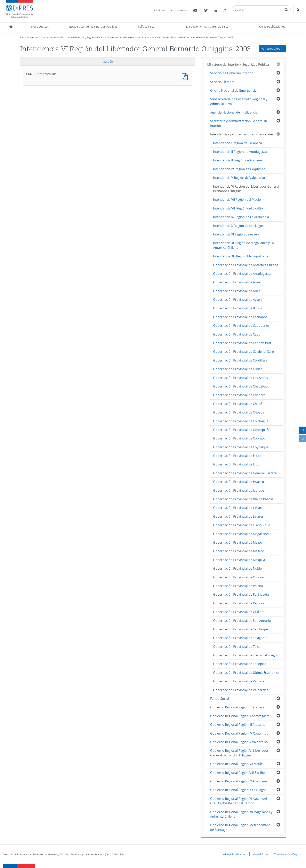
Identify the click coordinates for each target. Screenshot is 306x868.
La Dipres (160, 10)
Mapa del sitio (260, 854)
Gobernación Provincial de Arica (237, 291)
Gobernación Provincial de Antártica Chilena (246, 265)
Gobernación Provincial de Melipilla (239, 560)
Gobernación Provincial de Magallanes (241, 534)
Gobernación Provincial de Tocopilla (240, 664)
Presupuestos (40, 26)
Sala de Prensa (179, 10)
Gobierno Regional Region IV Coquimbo (239, 733)
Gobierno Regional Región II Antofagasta (240, 716)
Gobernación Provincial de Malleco (239, 551)
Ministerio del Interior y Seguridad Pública (84, 37)
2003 (231, 37)
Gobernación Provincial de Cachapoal (241, 317)
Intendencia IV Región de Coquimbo (239, 169)
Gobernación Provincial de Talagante (240, 638)
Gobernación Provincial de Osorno (239, 577)
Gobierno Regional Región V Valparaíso (239, 742)
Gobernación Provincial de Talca (237, 647)
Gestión (108, 61)
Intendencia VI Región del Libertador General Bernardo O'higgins (192, 37)
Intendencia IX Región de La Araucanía (241, 217)
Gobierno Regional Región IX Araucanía (239, 781)
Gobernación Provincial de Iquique (239, 490)
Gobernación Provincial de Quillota (239, 612)
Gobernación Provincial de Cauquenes (241, 326)
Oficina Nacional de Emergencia (233, 90)
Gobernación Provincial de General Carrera (245, 473)
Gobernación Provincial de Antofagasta (242, 274)
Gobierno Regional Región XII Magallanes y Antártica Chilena (241, 814)
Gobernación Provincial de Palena (238, 586)
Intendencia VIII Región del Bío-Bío (238, 208)
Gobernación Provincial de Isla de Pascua (243, 499)
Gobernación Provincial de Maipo (238, 542)
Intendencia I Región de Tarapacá (238, 143)
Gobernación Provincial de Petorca (239, 603)
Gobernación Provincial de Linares (238, 516)
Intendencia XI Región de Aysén (236, 234)
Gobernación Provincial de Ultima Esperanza (246, 673)
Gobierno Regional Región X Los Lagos (238, 790)
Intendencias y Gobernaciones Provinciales (131, 37)
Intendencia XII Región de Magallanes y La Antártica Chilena (243, 245)
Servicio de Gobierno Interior (232, 73)
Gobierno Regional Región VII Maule (236, 764)
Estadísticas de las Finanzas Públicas (93, 26)
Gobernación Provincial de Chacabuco (241, 386)
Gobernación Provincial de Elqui (237, 464)
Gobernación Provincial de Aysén (237, 300)
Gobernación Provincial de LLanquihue (242, 525)
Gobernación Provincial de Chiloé (238, 404)
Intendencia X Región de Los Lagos (238, 226)
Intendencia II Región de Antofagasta (240, 152)
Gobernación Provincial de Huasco (239, 482)
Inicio (23, 37)
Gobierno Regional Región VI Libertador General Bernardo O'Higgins (239, 753)
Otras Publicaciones (272, 26)
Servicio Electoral (223, 82)
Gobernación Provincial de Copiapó (239, 438)
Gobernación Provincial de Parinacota (241, 594)
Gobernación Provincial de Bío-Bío (238, 308)
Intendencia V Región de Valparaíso (239, 178)
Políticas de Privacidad (234, 854)
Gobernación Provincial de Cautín (238, 334)
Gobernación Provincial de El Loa (237, 456)
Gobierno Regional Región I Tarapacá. (238, 707)
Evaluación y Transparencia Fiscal (207, 26)
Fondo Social (220, 699)
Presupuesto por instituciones (43, 37)
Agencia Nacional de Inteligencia (234, 112)
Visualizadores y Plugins (287, 854)
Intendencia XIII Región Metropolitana (241, 256)
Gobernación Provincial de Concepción (242, 430)
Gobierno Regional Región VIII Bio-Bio (238, 773)
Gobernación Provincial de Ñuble (237, 568)
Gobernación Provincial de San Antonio (242, 621)
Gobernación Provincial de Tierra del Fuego (245, 655)
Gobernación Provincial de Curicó (238, 369)
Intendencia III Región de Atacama (238, 160)
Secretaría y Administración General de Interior (239, 123)
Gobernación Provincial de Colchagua (241, 421)
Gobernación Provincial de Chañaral (240, 395)
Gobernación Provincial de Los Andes (241, 378)
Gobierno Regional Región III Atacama (238, 725)
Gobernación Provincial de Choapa (239, 412)
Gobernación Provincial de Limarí (238, 508)
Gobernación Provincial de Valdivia (239, 681)
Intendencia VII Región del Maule (237, 200)
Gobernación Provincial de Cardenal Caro (244, 352)
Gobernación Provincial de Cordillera (240, 360)
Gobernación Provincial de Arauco (238, 282)
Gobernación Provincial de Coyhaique (241, 447)
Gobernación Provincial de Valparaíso (241, 690)
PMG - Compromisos (186, 76)
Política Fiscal (147, 26)
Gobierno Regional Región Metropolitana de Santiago (240, 827)
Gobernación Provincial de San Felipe (240, 629)
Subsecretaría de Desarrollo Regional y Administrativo (239, 101)
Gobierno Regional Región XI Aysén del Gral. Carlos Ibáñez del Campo (238, 801)
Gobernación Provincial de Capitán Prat (242, 343)
